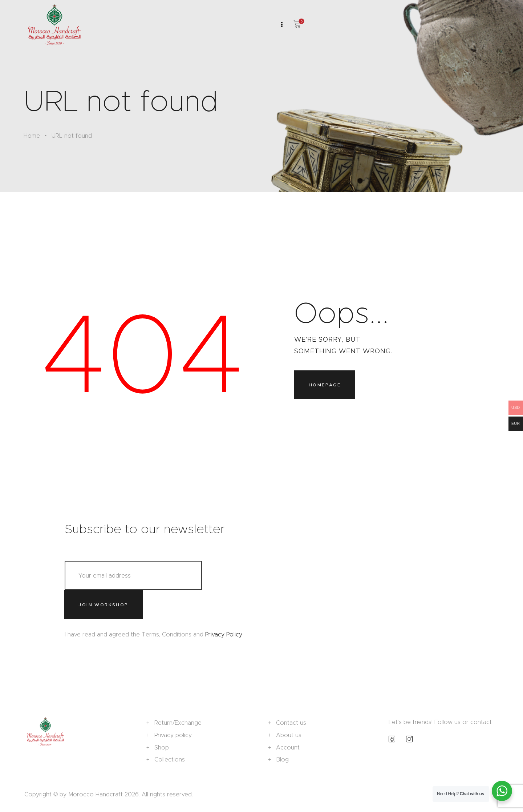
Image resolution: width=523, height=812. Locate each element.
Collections (170, 759)
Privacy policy (173, 735)
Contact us (291, 723)
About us (289, 735)
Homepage (325, 385)
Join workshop (103, 605)
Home (32, 136)
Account (288, 747)
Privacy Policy (224, 634)
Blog (282, 759)
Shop (162, 747)
